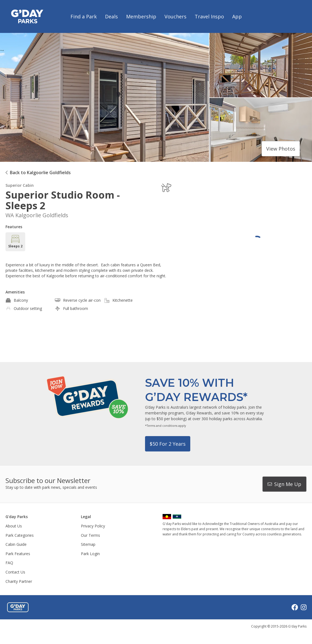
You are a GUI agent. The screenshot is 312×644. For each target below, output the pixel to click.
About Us (14, 526)
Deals (111, 16)
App (237, 16)
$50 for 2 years (168, 444)
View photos (281, 149)
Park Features (18, 554)
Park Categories (20, 535)
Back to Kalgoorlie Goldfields (40, 173)
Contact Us (15, 572)
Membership (141, 16)
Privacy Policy (93, 526)
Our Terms (90, 535)
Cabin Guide (16, 544)
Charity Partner (19, 581)
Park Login (90, 554)
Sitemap (88, 544)
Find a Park (84, 16)
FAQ (9, 563)
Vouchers (175, 16)
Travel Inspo (209, 16)
